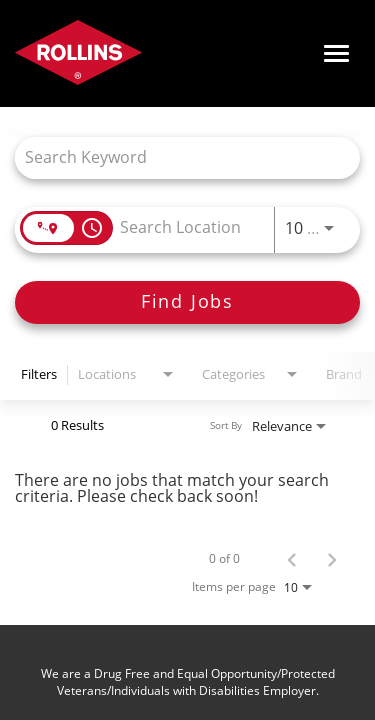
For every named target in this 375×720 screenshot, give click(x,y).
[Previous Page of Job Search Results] (292, 559)
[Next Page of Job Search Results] (332, 559)
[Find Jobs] (187, 302)
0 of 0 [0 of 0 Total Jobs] (224, 559)
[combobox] (177, 157)
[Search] (187, 302)
